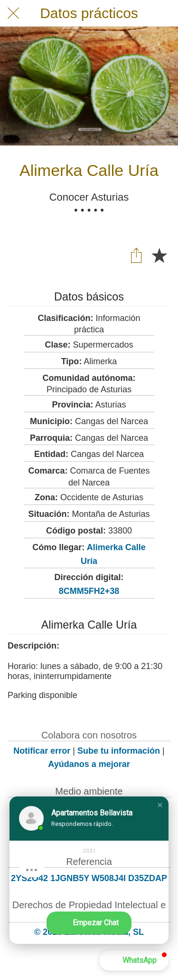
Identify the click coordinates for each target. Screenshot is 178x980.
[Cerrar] (13, 13)
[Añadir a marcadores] (159, 255)
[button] (160, 805)
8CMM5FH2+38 (89, 591)
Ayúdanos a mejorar (89, 764)
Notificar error (42, 751)
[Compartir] (136, 255)
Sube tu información (119, 751)
